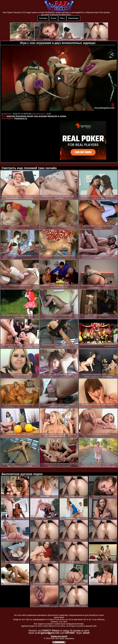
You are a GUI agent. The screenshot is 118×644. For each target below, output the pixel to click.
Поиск (62, 18)
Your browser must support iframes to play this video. (59, 79)
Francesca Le (21, 118)
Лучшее (54, 18)
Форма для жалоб (59, 636)
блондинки (21, 116)
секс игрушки (40, 116)
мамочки (11, 116)
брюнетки (52, 116)
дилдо (30, 116)
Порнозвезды (73, 18)
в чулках (62, 116)
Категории (43, 18)
